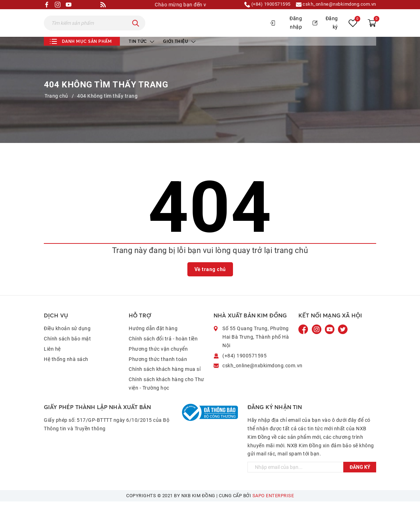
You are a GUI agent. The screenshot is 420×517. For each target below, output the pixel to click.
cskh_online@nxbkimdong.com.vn (333, 5)
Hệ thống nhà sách (66, 374)
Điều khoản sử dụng (67, 344)
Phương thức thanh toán (158, 374)
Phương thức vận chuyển (158, 364)
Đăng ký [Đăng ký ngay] (360, 483)
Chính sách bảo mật (67, 354)
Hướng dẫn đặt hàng (153, 344)
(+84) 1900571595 (258, 5)
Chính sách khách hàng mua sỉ (165, 385)
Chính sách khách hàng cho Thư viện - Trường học (167, 399)
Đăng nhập (286, 30)
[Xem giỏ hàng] (372, 31)
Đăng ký (325, 30)
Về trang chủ (210, 285)
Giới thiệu (179, 56)
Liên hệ (52, 364)
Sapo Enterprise (273, 511)
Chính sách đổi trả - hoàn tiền (163, 354)
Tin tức (141, 56)
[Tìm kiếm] (136, 31)
